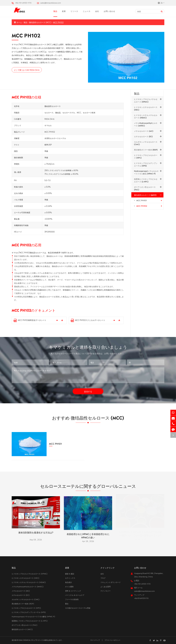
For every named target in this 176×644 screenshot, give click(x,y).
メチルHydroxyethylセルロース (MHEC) (146, 124)
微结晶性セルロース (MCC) (40, 22)
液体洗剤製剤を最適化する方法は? (36, 531)
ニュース (87, 11)
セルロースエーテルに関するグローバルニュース (88, 487)
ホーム (19, 22)
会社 (97, 11)
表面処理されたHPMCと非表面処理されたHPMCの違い (88, 534)
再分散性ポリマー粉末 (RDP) (146, 150)
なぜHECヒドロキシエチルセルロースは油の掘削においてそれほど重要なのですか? (140, 534)
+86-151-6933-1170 (23, 3)
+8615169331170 (141, 598)
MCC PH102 (58, 22)
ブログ (103, 578)
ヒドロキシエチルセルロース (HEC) (146, 108)
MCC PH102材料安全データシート (30, 320)
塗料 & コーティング (73, 591)
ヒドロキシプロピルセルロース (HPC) (146, 156)
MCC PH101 (142, 200)
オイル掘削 (69, 586)
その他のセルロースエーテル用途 (78, 608)
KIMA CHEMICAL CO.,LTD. (28, 640)
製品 (55, 11)
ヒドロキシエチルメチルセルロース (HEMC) (146, 116)
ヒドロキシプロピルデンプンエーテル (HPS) (146, 164)
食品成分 (68, 582)
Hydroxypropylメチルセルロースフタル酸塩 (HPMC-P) (146, 172)
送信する (88, 390)
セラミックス (70, 578)
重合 (67, 604)
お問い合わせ (109, 11)
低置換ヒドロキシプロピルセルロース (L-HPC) (146, 180)
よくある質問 (106, 586)
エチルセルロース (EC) (143, 136)
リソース (74, 11)
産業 (64, 11)
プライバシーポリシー (112, 640)
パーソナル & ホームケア (75, 595)
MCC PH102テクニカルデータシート (88, 320)
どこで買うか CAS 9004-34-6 (27, 70)
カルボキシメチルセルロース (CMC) (146, 143)
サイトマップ (95, 640)
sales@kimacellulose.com (51, 3)
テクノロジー (106, 591)
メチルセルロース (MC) (144, 131)
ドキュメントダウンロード (111, 582)
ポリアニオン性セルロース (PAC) (145, 188)
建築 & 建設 (70, 574)
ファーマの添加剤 (72, 599)
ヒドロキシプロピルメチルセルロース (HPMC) (146, 100)
